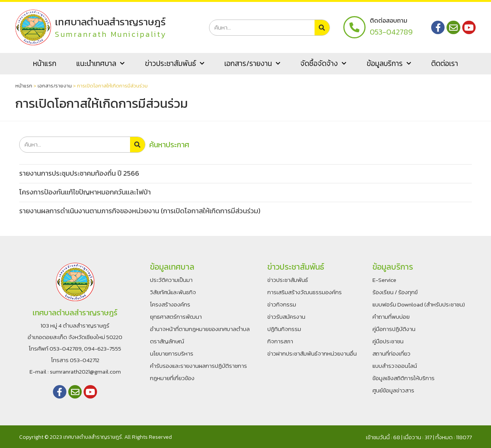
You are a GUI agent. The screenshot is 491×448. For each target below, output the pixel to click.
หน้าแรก (45, 63)
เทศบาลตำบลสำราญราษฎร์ (111, 22)
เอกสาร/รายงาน (252, 63)
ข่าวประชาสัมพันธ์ (175, 63)
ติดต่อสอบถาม (389, 20)
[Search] (322, 28)
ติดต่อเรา (445, 63)
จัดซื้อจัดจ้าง (323, 63)
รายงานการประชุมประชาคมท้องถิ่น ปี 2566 (79, 173)
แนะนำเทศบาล (101, 63)
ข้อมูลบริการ (389, 63)
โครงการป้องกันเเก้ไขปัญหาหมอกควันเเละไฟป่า (85, 192)
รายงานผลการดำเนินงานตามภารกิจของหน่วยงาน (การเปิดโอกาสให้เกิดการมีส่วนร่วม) (140, 211)
